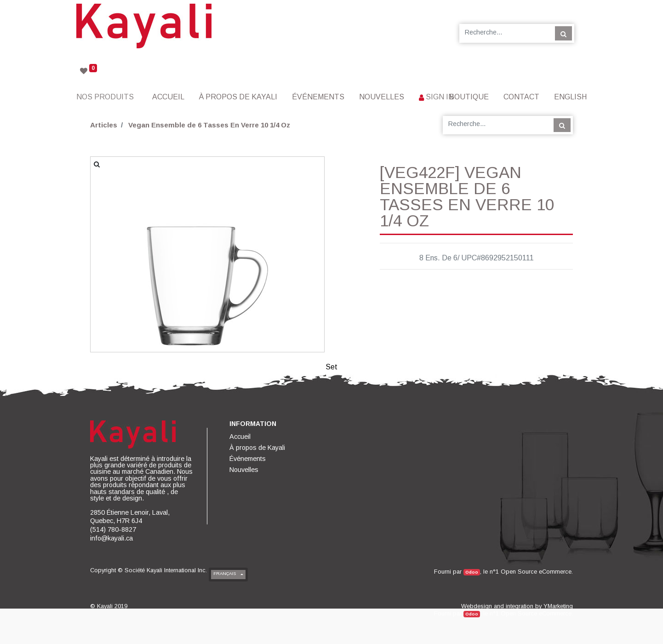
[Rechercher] (563, 33)
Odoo (472, 572)
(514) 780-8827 (113, 529)
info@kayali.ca (111, 538)
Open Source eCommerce (536, 572)
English (570, 97)
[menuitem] (168, 97)
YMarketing (558, 606)
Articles (104, 125)
